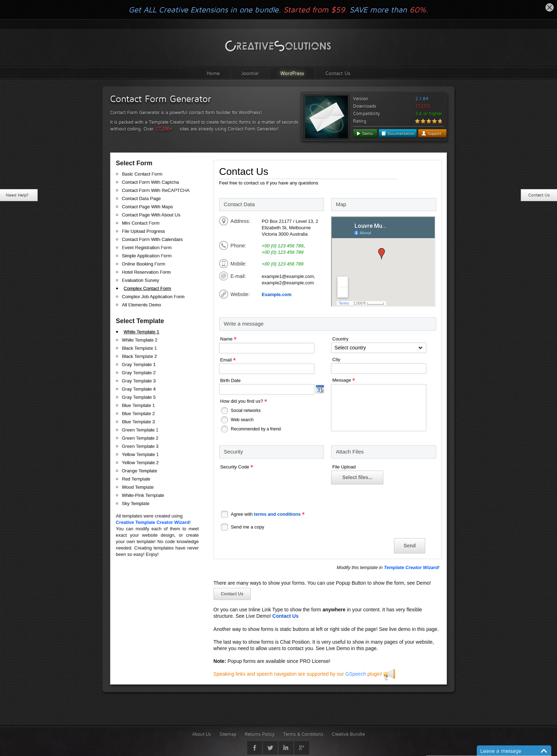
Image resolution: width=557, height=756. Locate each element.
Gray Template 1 (139, 364)
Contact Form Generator (161, 99)
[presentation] (273, 484)
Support (431, 133)
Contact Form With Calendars (152, 239)
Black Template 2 (139, 356)
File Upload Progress (143, 231)
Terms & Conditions (303, 734)
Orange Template (140, 471)
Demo (364, 133)
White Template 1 (141, 332)
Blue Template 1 (138, 405)
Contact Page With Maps (147, 207)
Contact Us (338, 73)
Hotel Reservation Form (146, 272)
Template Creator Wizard (411, 567)
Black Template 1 (139, 348)
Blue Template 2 (138, 414)
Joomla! (250, 73)
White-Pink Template (143, 495)
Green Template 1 (140, 430)
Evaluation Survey (140, 280)
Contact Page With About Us (151, 215)
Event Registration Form (147, 248)
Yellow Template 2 (140, 463)
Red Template (136, 479)
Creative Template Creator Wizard (153, 522)
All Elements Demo (142, 305)
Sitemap (228, 734)
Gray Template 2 (139, 373)
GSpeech (356, 674)
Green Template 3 (140, 446)
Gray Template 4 (139, 389)
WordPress (292, 73)
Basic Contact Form (142, 174)
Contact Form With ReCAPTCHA (156, 190)
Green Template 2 (140, 438)
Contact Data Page (141, 199)
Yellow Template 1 (140, 454)
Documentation (398, 133)
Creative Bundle (348, 734)
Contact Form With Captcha (150, 182)
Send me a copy (248, 527)
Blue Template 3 (138, 422)
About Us (202, 734)
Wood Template (138, 487)
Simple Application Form (147, 256)
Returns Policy (260, 734)
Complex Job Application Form (153, 297)
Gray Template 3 (139, 381)
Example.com (277, 294)
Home (213, 73)
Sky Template (136, 503)
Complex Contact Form (147, 288)
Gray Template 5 (139, 397)
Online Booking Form (144, 264)
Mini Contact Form (141, 223)
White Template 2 (140, 340)
